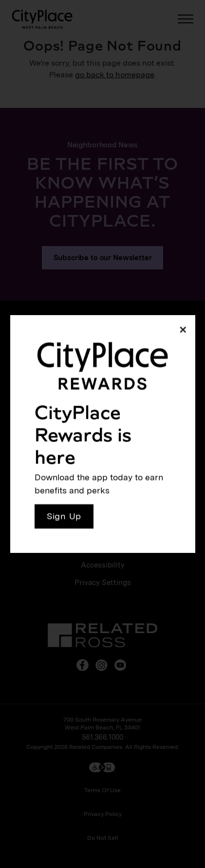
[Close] (181, 330)
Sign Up (64, 516)
